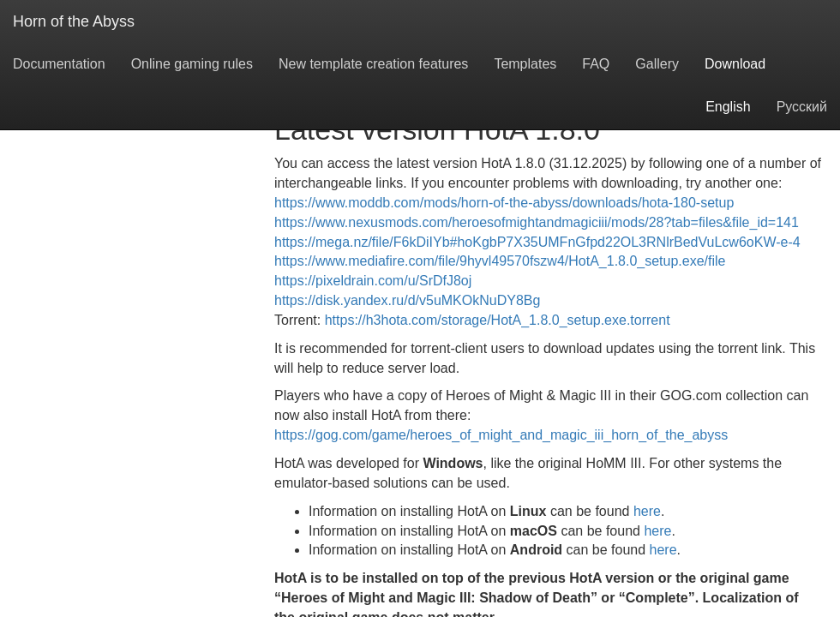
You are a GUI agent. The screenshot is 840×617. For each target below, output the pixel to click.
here (647, 511)
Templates (525, 64)
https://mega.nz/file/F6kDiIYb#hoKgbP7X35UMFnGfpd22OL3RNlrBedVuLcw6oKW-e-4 (537, 242)
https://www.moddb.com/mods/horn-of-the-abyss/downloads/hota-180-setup (504, 203)
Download (735, 64)
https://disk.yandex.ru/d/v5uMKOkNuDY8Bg (407, 300)
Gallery (657, 64)
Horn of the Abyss (74, 21)
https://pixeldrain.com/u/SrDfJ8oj (373, 281)
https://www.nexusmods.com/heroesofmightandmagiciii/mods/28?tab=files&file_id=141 (537, 222)
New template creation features (373, 64)
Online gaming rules (192, 64)
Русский (802, 107)
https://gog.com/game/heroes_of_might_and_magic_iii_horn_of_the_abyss (501, 435)
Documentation (59, 64)
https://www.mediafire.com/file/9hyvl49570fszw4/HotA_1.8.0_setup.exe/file (500, 261)
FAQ (596, 64)
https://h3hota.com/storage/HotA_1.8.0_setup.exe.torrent (498, 320)
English (728, 107)
